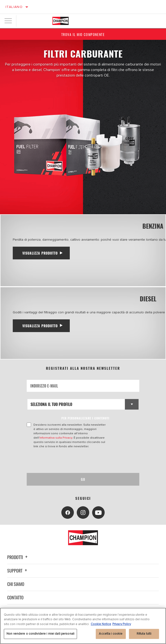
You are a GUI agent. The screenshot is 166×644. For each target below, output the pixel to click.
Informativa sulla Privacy (56, 438)
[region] (83, 626)
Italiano (14, 7)
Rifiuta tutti (144, 634)
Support (18, 571)
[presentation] (67, 461)
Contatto (15, 597)
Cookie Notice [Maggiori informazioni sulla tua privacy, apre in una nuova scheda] (101, 624)
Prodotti (18, 557)
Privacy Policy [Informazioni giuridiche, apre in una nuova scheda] (122, 624)
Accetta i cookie (111, 634)
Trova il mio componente (83, 34)
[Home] (61, 21)
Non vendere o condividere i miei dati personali (40, 634)
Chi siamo (16, 584)
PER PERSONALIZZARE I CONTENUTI (85, 418)
